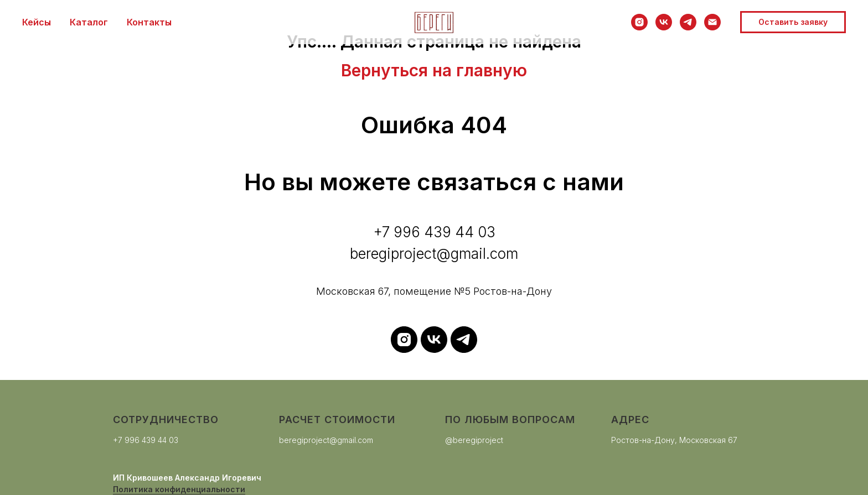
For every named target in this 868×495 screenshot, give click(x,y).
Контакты (149, 22)
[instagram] (639, 22)
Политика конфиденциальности (179, 489)
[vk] (664, 22)
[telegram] (688, 22)
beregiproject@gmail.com (326, 440)
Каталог (89, 22)
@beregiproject (474, 440)
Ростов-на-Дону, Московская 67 (674, 440)
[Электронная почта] (712, 22)
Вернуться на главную (434, 70)
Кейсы (37, 22)
